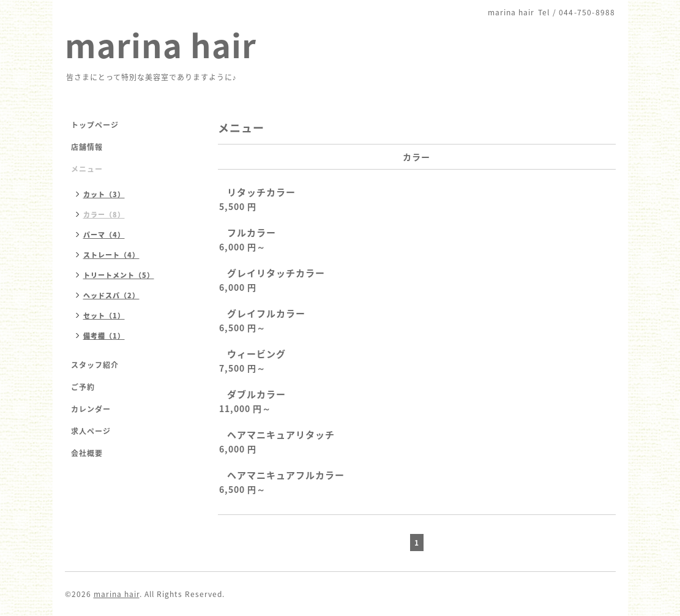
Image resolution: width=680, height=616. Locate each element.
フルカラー (252, 233)
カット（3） (104, 194)
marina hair (161, 45)
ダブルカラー (256, 394)
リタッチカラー (261, 192)
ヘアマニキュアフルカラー (286, 475)
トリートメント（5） (119, 275)
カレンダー (91, 409)
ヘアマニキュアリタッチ (281, 435)
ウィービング (256, 354)
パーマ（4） (104, 235)
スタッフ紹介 (95, 365)
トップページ (95, 125)
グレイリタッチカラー (276, 273)
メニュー (87, 169)
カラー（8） (104, 215)
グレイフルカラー (266, 314)
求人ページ (91, 431)
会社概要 (87, 453)
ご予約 (83, 387)
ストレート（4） (111, 255)
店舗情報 (87, 147)
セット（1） (104, 316)
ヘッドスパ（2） (111, 295)
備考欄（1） (104, 336)
